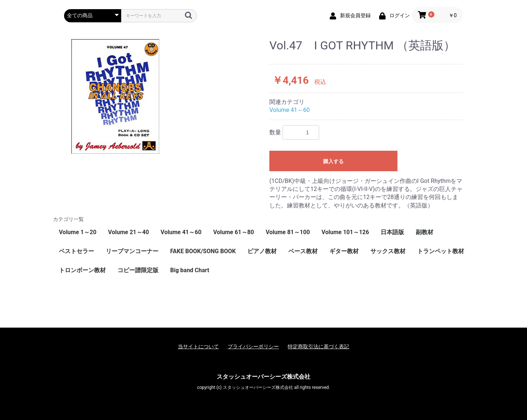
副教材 (425, 232)
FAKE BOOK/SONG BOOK (203, 251)
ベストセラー (76, 251)
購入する (333, 161)
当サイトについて (198, 346)
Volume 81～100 (288, 232)
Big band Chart (190, 270)
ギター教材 (344, 251)
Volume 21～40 (128, 232)
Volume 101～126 (345, 232)
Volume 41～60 (289, 110)
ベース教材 (303, 251)
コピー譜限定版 (138, 270)
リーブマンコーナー (132, 251)
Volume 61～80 (233, 232)
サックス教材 (388, 251)
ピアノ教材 (262, 251)
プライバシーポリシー (253, 346)
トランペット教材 (441, 251)
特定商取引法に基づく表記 (318, 346)
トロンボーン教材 (82, 270)
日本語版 (392, 232)
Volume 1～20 (78, 232)
